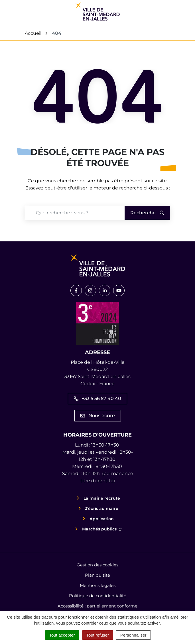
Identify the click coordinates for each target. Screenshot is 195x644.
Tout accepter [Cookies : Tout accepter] (62, 635)
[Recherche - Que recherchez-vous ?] (72, 213)
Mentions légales (98, 585)
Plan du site (97, 575)
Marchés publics (102, 528)
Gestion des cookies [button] (97, 565)
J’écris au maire (102, 508)
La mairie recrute (102, 498)
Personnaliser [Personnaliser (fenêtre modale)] (133, 635)
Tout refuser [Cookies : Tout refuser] (98, 635)
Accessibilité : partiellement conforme (97, 606)
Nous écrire (98, 416)
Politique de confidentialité (98, 596)
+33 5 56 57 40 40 (97, 398)
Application (102, 519)
